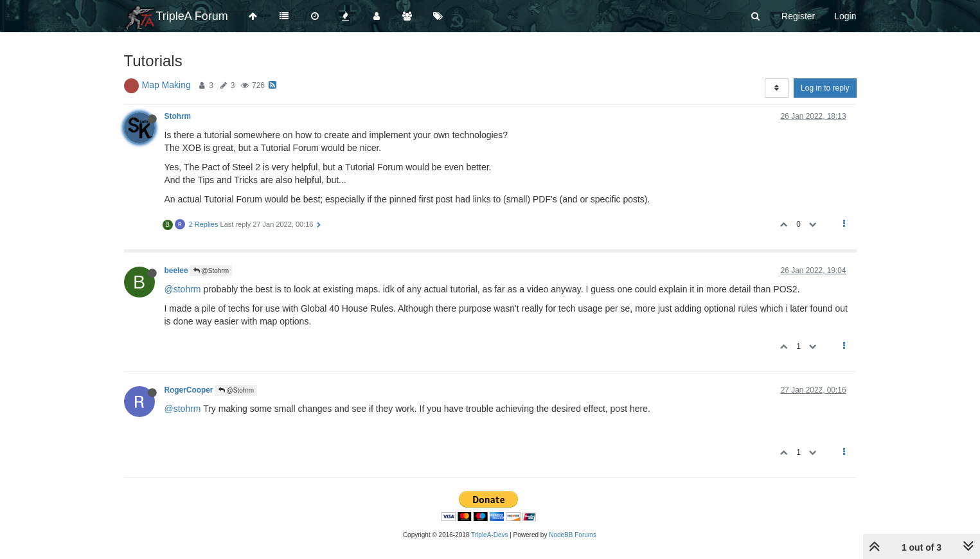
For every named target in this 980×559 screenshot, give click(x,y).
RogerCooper (189, 390)
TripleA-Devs (489, 535)
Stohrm (178, 116)
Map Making (166, 85)
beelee (176, 271)
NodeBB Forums (573, 535)
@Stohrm (211, 271)
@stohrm (183, 289)
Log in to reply (825, 88)
